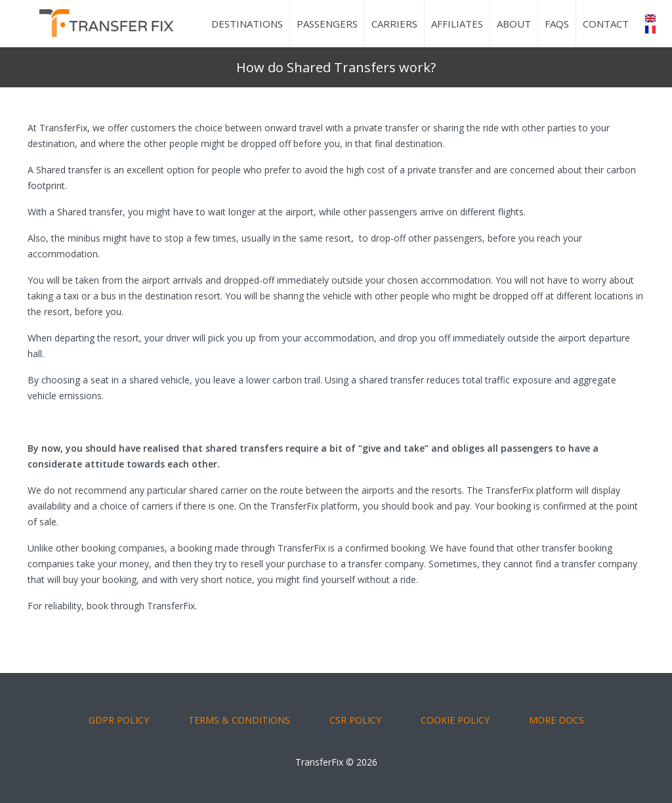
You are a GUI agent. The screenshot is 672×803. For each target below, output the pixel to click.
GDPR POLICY (119, 720)
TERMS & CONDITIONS (239, 720)
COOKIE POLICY (455, 720)
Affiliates (457, 24)
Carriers (394, 24)
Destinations (247, 24)
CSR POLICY (355, 720)
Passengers (327, 24)
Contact (606, 24)
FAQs (557, 24)
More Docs (556, 720)
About (514, 24)
